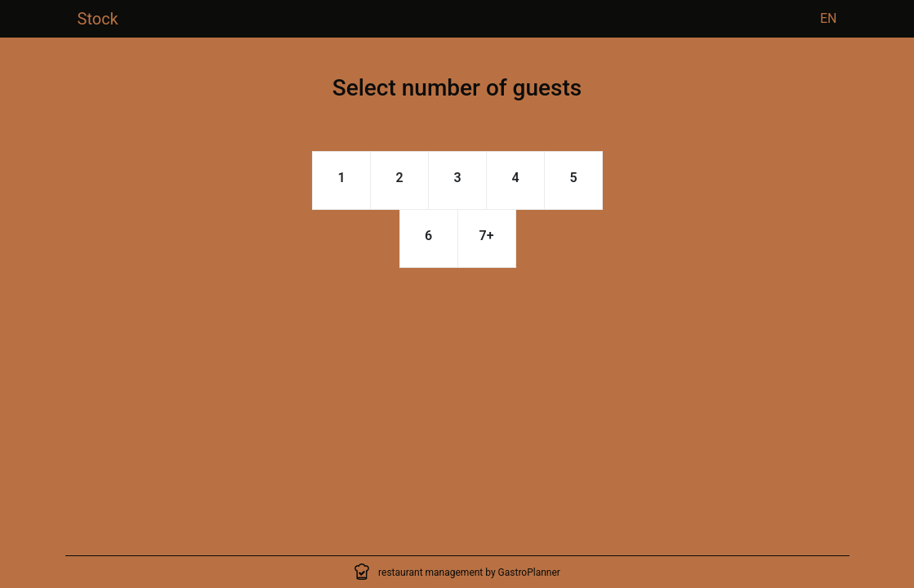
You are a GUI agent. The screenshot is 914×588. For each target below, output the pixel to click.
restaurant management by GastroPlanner (469, 572)
